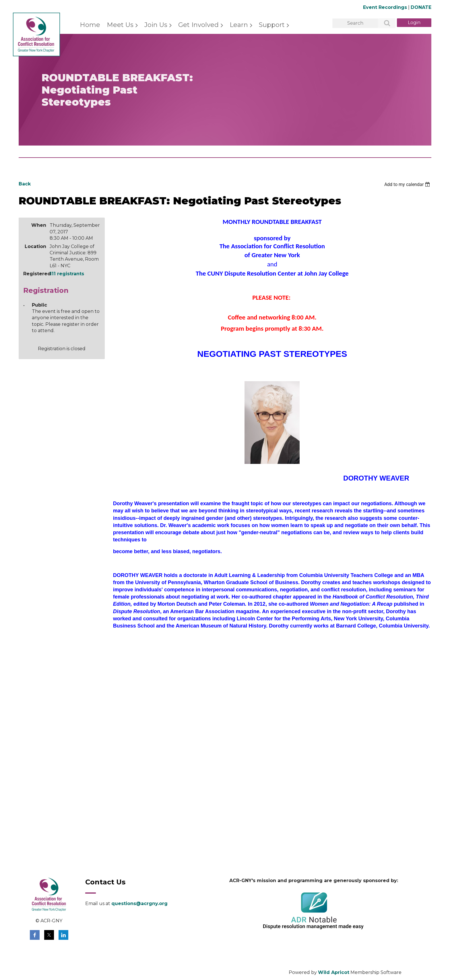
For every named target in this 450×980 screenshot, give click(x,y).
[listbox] (408, 184)
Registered (35, 274)
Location (35, 246)
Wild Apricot (334, 972)
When (39, 225)
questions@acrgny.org (139, 904)
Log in (414, 23)
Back (25, 184)
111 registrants (67, 274)
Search (384, 24)
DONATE (421, 7)
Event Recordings (385, 7)
